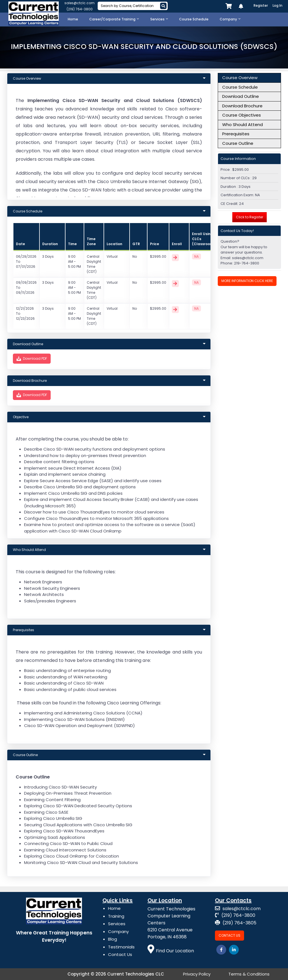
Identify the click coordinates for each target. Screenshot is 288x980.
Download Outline (241, 96)
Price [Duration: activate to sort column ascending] (154, 244)
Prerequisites (236, 134)
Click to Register (250, 217)
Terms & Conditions (249, 974)
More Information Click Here (247, 281)
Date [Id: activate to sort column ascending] (20, 244)
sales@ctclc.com (79, 3)
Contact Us (120, 954)
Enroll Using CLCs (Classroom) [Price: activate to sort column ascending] (203, 239)
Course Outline (238, 143)
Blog (113, 939)
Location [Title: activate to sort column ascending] (114, 244)
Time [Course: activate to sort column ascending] (72, 244)
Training (116, 916)
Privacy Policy (197, 974)
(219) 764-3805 (236, 923)
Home (114, 908)
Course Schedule (240, 87)
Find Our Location (171, 951)
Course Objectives (242, 115)
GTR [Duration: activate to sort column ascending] (136, 244)
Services (117, 924)
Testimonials (121, 947)
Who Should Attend (243, 125)
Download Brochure (242, 106)
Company (118, 932)
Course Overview (240, 78)
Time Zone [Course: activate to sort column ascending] (91, 241)
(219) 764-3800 (80, 9)
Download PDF (32, 359)
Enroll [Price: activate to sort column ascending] (177, 244)
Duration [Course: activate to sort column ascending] (50, 244)
